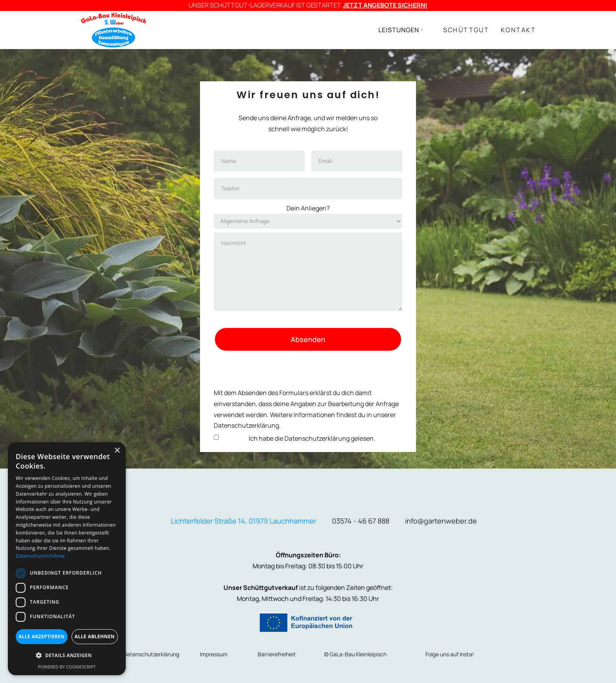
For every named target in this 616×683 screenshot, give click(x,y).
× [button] (117, 451)
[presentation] (308, 367)
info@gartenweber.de (441, 521)
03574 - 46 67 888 (361, 521)
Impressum (214, 654)
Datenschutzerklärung (317, 438)
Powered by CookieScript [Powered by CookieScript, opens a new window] (67, 667)
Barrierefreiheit (277, 654)
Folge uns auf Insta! (450, 654)
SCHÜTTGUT (466, 30)
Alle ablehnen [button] (95, 636)
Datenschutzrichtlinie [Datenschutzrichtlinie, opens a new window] (40, 556)
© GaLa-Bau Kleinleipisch (355, 654)
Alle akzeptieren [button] (42, 636)
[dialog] (67, 559)
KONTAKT (518, 30)
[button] (401, 30)
